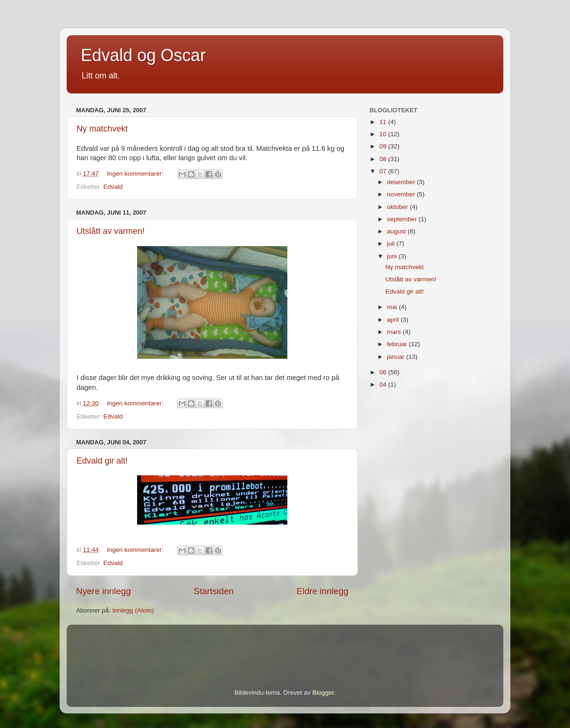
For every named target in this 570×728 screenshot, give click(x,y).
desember (402, 182)
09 (384, 146)
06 (384, 372)
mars (395, 332)
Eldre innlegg (323, 591)
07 (384, 171)
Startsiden (214, 591)
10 (384, 134)
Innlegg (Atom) (133, 610)
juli (392, 244)
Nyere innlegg (104, 591)
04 (384, 384)
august (397, 231)
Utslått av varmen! (111, 231)
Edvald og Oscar (143, 55)
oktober (398, 207)
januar (397, 357)
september (403, 219)
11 (384, 122)
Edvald (113, 187)
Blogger (323, 693)
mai (393, 307)
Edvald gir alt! (102, 461)
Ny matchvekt (102, 129)
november (402, 194)
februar (398, 344)
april (394, 320)
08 (384, 159)
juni (393, 256)
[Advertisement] (186, 643)
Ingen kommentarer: (136, 174)
